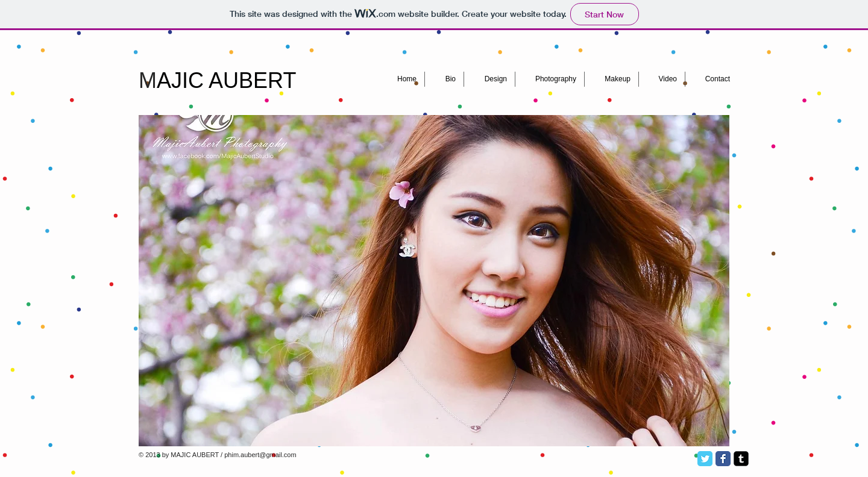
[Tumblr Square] (741, 459)
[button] (434, 281)
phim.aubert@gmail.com (260, 455)
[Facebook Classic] (723, 459)
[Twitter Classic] (705, 459)
